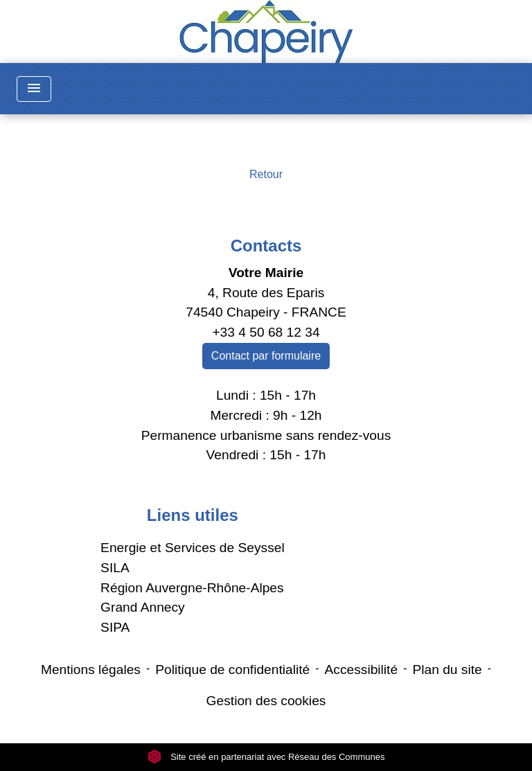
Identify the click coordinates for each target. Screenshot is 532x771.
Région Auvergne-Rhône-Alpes (192, 588)
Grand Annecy (143, 607)
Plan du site (447, 670)
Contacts (266, 246)
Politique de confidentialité (232, 670)
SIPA (115, 627)
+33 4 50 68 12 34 (266, 332)
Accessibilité (362, 670)
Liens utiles (193, 515)
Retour (266, 174)
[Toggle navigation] (34, 89)
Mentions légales (91, 670)
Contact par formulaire (266, 356)
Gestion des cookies (266, 701)
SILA (115, 568)
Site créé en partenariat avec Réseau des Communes (266, 757)
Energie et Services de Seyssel (193, 548)
